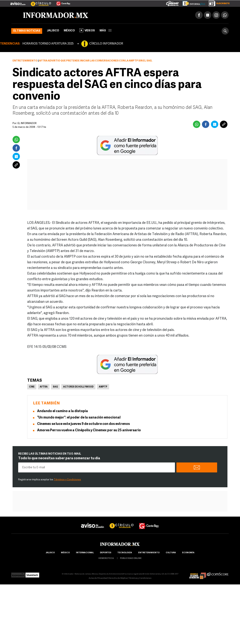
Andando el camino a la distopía (63, 411)
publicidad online (131, 558)
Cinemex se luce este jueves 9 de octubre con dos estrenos (83, 424)
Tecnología (125, 553)
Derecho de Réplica (118, 578)
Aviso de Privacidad (98, 578)
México (69, 31)
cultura (171, 553)
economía (188, 553)
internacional (85, 553)
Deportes (106, 553)
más (106, 31)
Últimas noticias (27, 31)
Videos (87, 30)
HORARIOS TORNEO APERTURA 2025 (48, 44)
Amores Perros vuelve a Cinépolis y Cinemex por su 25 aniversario (89, 430)
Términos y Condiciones (67, 480)
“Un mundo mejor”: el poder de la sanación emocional (79, 418)
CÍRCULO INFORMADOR (106, 44)
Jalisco (53, 31)
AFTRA (44, 387)
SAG (55, 387)
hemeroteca (106, 558)
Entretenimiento (25, 61)
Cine (32, 387)
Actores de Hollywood (78, 387)
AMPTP (103, 387)
